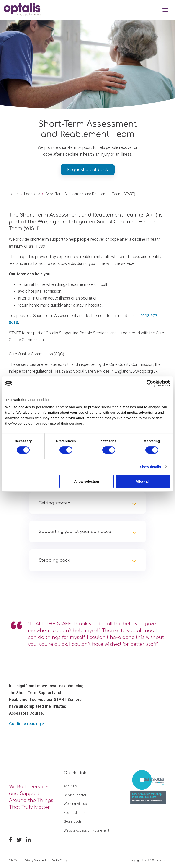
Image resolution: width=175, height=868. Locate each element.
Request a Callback (88, 170)
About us (70, 786)
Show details (151, 467)
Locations (32, 194)
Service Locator (75, 795)
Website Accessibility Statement (86, 830)
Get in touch (72, 821)
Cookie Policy (59, 860)
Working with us (75, 804)
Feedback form (75, 813)
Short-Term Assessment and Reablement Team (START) (90, 194)
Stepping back (54, 560)
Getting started (55, 503)
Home (14, 194)
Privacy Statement (35, 860)
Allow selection (87, 481)
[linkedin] (28, 840)
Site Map (14, 860)
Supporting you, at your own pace (75, 532)
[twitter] (19, 840)
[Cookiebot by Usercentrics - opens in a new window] (150, 383)
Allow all (143, 481)
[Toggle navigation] (165, 11)
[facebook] (10, 840)
